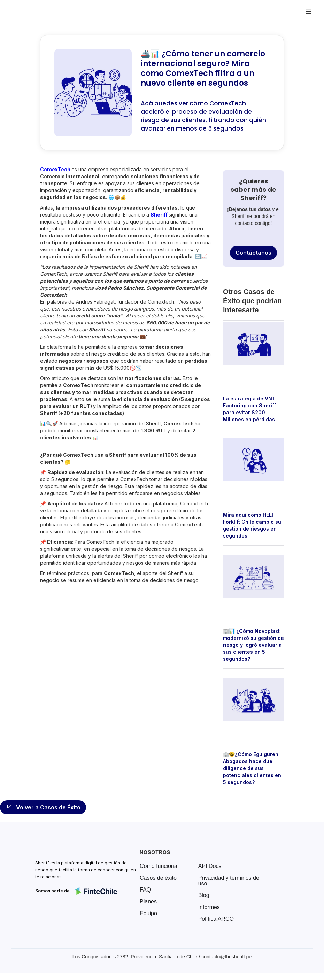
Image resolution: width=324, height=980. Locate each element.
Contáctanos (253, 253)
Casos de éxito (158, 878)
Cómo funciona (159, 866)
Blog (204, 895)
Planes (148, 902)
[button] (309, 12)
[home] (36, 12)
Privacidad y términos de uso (229, 881)
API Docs (210, 866)
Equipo (148, 914)
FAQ (145, 890)
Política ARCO (216, 919)
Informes (209, 907)
